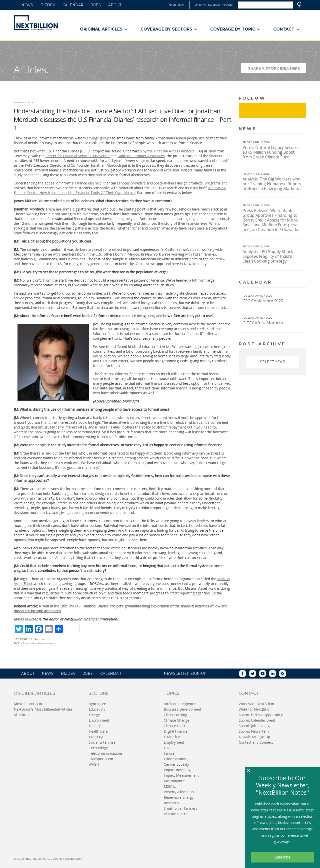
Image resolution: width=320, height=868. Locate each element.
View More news (293, 129)
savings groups (99, 138)
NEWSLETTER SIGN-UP (185, 674)
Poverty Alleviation (179, 792)
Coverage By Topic (235, 29)
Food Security (175, 759)
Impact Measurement (181, 775)
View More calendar (290, 283)
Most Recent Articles (30, 704)
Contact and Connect (256, 742)
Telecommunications (106, 753)
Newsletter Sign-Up (254, 737)
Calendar (73, 5)
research (52, 643)
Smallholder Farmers (180, 808)
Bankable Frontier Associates (141, 156)
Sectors (99, 693)
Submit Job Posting (254, 726)
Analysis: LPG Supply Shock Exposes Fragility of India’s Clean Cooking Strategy (268, 256)
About (115, 5)
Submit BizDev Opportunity (261, 715)
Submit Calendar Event (257, 720)
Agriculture (97, 704)
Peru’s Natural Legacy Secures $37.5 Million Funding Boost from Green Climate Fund (271, 152)
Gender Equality (176, 764)
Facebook (246, 675)
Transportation (101, 759)
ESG (167, 748)
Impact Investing (177, 770)
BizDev (48, 5)
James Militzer (24, 102)
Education (39, 639)
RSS (286, 675)
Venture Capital (176, 814)
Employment (174, 742)
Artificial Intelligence (180, 704)
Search (299, 5)
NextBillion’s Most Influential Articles (43, 709)
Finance (95, 726)
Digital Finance (176, 731)
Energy (94, 715)
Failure (169, 753)
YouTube (266, 675)
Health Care (98, 731)
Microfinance (174, 781)
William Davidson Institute (214, 5)
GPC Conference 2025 (263, 301)
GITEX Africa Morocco (263, 323)
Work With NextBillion (256, 704)
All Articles (22, 715)
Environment (99, 720)
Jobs (96, 5)
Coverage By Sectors (169, 29)
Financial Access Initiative (174, 151)
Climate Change (176, 720)
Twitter (256, 675)
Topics (172, 693)
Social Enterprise (102, 742)
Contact (287, 29)
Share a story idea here (277, 70)
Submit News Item (254, 731)
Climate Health (176, 726)
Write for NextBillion (255, 709)
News (27, 5)
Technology (98, 748)
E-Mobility (172, 737)
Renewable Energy (179, 797)
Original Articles (104, 29)
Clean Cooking (175, 715)
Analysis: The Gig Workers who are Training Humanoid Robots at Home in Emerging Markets (272, 184)
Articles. (31, 69)
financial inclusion (34, 643)
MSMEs (170, 786)
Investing (96, 737)
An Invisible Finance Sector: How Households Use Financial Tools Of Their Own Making (120, 190)
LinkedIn (276, 675)
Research (171, 803)
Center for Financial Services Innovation (78, 156)
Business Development (182, 709)
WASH (94, 764)
